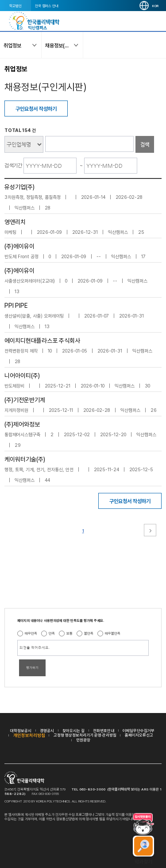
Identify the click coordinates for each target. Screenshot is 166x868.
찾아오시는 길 (73, 730)
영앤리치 (15, 222)
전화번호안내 (104, 730)
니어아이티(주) (22, 376)
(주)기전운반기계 (25, 400)
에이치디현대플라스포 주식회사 (42, 341)
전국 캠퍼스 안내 (47, 6)
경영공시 (47, 730)
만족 (52, 633)
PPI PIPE (16, 306)
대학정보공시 (21, 730)
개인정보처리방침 (29, 735)
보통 (69, 633)
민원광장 (83, 740)
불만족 (89, 633)
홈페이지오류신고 (139, 735)
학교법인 (15, 6)
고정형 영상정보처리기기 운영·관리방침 (85, 735)
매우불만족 (113, 633)
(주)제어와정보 (22, 424)
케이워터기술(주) (25, 459)
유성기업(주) (19, 187)
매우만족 (31, 633)
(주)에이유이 (19, 246)
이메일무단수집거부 (139, 730)
